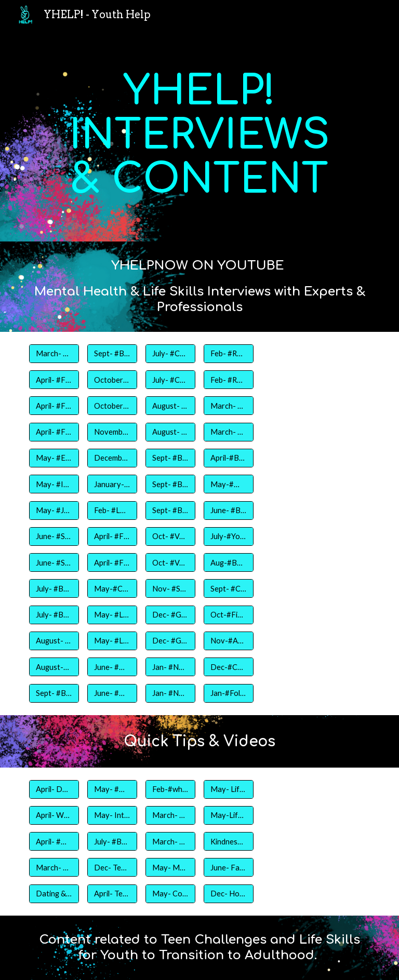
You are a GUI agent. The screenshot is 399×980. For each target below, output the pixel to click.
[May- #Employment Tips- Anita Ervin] (54, 458)
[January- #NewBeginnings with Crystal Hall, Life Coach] (112, 484)
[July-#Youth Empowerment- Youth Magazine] (228, 536)
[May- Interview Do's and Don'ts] (112, 815)
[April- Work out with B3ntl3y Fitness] (54, 815)
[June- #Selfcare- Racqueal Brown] (54, 562)
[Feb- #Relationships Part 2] (228, 380)
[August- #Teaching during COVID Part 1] (170, 406)
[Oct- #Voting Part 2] (170, 562)
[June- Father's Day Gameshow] (228, 867)
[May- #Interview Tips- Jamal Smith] (54, 484)
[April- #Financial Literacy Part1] (112, 536)
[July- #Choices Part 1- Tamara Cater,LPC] (170, 354)
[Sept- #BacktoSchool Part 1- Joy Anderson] (54, 693)
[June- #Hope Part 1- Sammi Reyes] (112, 667)
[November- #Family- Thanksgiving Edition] (112, 432)
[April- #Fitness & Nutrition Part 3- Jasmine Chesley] (54, 380)
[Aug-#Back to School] (228, 562)
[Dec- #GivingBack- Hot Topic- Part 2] (170, 615)
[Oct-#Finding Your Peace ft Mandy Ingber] (228, 615)
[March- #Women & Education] (228, 432)
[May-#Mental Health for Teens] (228, 484)
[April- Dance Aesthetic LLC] (54, 789)
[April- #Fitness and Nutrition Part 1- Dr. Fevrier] (54, 432)
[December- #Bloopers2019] (112, 458)
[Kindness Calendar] (228, 841)
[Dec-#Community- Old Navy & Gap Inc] (228, 667)
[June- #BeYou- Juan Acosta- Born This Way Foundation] (228, 510)
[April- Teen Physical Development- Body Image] (112, 893)
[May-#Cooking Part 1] (112, 588)
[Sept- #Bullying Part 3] (170, 510)
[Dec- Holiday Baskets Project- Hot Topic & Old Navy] (228, 893)
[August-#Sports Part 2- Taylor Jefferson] (54, 667)
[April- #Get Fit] (54, 841)
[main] (199, 135)
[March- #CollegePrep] (228, 406)
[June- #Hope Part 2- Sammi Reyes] (112, 693)
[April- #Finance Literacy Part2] (112, 562)
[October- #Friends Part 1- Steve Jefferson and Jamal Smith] (112, 380)
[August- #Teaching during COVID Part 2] (170, 432)
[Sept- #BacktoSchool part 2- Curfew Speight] (112, 354)
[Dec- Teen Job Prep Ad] (112, 867)
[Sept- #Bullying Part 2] (170, 484)
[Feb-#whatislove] (170, 789)
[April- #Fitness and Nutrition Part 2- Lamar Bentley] (54, 406)
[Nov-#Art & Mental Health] (228, 641)
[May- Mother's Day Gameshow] (170, 867)
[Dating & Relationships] (54, 893)
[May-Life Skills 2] (228, 815)
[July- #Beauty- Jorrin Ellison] (54, 588)
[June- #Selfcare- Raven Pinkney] (54, 536)
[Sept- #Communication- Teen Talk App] (228, 588)
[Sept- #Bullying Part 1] (170, 458)
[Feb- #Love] (112, 510)
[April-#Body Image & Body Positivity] (228, 458)
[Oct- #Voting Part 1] (170, 536)
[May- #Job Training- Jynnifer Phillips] (54, 510)
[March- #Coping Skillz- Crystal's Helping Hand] (54, 354)
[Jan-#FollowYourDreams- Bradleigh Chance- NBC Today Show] (228, 693)
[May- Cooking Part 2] (170, 893)
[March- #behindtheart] (170, 841)
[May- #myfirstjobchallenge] (112, 789)
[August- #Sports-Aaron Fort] (54, 641)
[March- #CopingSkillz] (54, 867)
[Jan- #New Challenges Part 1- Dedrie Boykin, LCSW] (170, 667)
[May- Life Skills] (228, 789)
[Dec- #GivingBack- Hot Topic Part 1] (170, 641)
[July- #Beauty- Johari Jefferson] (54, 615)
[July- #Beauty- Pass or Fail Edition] (112, 841)
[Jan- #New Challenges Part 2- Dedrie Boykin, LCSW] (170, 693)
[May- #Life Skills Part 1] (112, 615)
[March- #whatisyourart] (170, 815)
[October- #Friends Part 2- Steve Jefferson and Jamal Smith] (112, 406)
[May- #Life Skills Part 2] (112, 641)
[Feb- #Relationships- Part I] (228, 354)
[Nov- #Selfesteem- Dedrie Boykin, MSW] (170, 588)
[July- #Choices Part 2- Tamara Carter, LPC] (170, 380)
